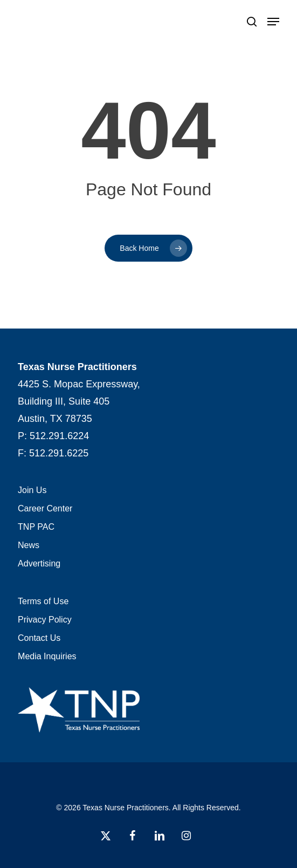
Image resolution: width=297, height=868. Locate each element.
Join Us (32, 490)
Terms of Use (43, 601)
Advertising (39, 563)
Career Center (45, 508)
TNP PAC (36, 527)
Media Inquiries (47, 656)
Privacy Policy (45, 620)
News (29, 545)
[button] (273, 22)
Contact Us (39, 638)
